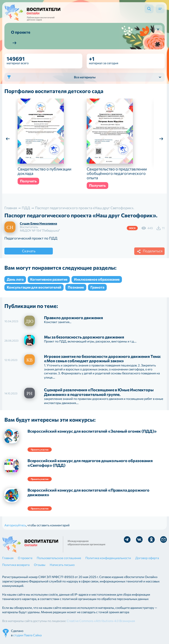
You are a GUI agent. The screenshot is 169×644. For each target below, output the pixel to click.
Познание (76, 287)
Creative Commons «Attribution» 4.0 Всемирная (101, 621)
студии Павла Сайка (27, 635)
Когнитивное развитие (49, 279)
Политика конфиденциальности (108, 558)
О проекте (25, 558)
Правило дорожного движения (73, 318)
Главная (8, 558)
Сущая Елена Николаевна (38, 223)
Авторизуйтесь (15, 525)
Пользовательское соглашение (59, 558)
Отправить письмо (163, 540)
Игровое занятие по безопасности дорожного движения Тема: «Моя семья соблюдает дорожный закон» (102, 359)
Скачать (29, 251)
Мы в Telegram (127, 540)
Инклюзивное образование (97, 279)
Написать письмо (62, 565)
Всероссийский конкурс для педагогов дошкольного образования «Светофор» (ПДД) (90, 463)
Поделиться (149, 251)
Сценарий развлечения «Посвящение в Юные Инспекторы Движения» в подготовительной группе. (99, 392)
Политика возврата (16, 565)
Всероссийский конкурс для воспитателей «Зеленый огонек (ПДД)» (92, 431)
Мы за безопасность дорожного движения (84, 337)
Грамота (97, 287)
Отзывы (40, 565)
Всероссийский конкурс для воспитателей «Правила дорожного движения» (88, 492)
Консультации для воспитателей (34, 287)
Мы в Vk (139, 540)
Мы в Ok (151, 540)
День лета (15, 279)
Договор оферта (147, 558)
